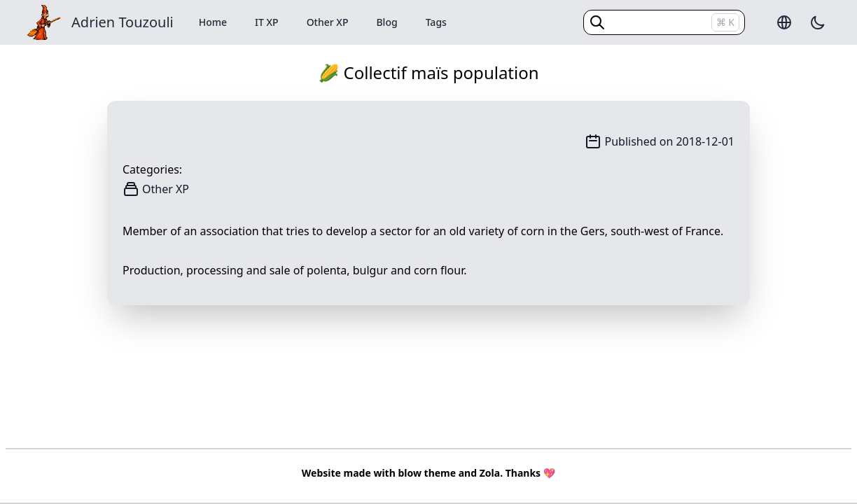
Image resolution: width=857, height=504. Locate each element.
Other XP (328, 22)
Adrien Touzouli (123, 22)
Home (213, 22)
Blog (386, 22)
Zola (490, 473)
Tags (436, 22)
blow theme (427, 473)
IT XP (267, 22)
